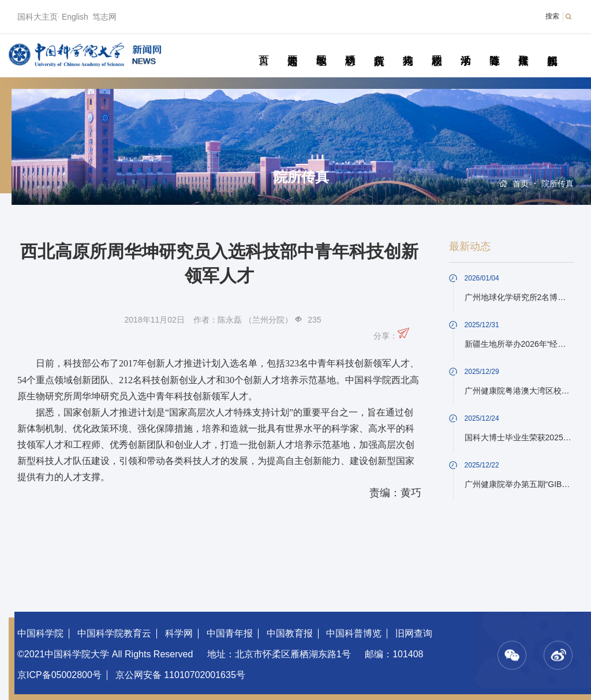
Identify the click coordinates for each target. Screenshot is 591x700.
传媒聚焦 (523, 47)
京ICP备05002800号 (59, 675)
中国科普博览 (354, 633)
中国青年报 (230, 633)
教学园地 (321, 47)
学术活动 (465, 47)
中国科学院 (40, 633)
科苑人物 (408, 47)
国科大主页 (38, 17)
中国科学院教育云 (114, 633)
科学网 (179, 633)
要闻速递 (292, 47)
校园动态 (437, 47)
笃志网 (104, 17)
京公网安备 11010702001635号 (180, 675)
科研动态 (350, 47)
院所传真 (379, 47)
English (75, 17)
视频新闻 (552, 47)
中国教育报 (290, 633)
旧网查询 (414, 633)
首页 (263, 47)
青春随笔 (494, 47)
